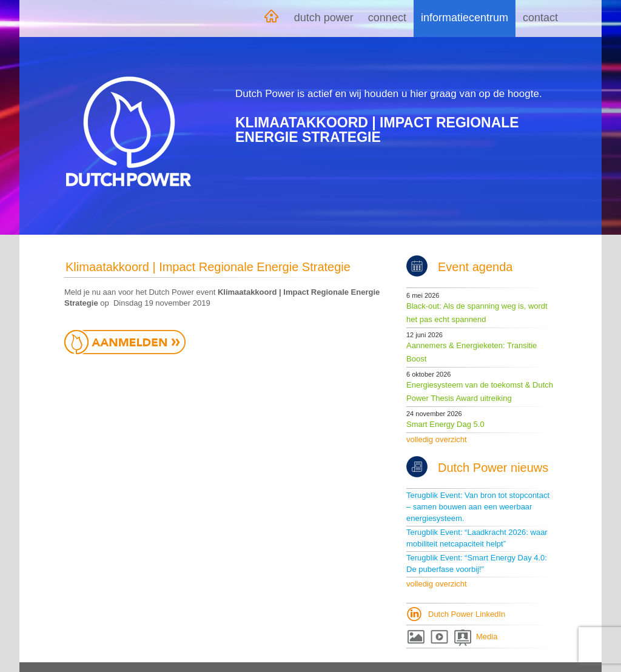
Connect (387, 18)
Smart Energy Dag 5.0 (445, 424)
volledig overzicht (437, 439)
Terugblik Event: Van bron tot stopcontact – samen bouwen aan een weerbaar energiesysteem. (478, 507)
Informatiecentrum (465, 18)
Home (271, 18)
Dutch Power (324, 18)
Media (487, 637)
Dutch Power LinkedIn (467, 614)
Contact (540, 18)
